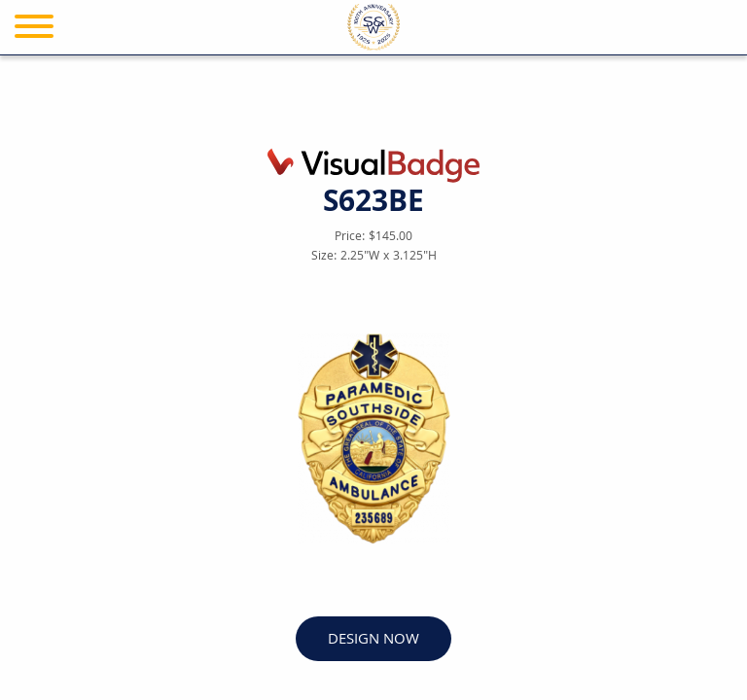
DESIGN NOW (373, 640)
